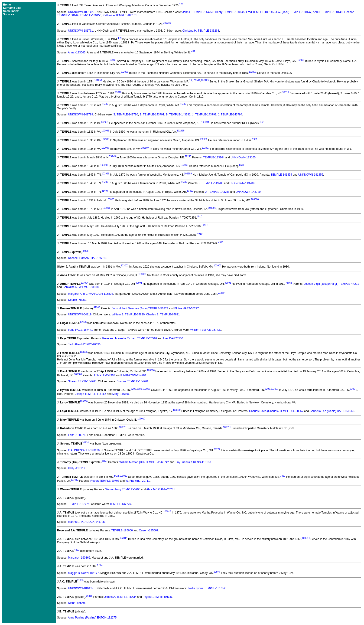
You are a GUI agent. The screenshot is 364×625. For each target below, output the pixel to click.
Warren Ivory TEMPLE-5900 (123, 489)
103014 (123, 538)
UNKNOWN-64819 (80, 314)
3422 (116, 476)
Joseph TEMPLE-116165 (91, 394)
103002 (125, 266)
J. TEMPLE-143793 (204, 115)
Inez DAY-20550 (173, 338)
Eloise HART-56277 (187, 308)
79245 (113, 156)
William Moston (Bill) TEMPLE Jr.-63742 (144, 462)
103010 (141, 419)
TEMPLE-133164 (214, 157)
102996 (105, 139)
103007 (146, 389)
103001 (106, 208)
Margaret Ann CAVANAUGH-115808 (91, 294)
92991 (139, 283)
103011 (123, 427)
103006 (151, 370)
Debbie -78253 (77, 300)
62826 (83, 322)
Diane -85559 (76, 603)
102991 (124, 72)
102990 (112, 60)
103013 (167, 512)
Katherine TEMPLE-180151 (120, 15)
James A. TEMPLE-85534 (120, 597)
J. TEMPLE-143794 (230, 115)
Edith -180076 (77, 435)
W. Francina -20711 (138, 481)
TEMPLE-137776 (120, 504)
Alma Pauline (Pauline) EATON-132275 (92, 618)
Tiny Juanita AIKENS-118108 (193, 462)
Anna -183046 (77, 52)
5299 (133, 389)
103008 (84, 401)
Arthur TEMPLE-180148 (328, 12)
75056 (289, 283)
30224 (86, 443)
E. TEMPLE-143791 (152, 115)
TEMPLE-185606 (122, 530)
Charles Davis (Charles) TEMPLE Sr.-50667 (276, 411)
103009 (177, 410)
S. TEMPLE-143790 (126, 115)
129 (181, 4)
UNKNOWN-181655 (80, 588)
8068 (86, 251)
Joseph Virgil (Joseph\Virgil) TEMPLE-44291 (331, 284)
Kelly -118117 (76, 468)
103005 (84, 352)
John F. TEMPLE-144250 (198, 12)
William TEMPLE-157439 (206, 330)
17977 (100, 565)
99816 (118, 92)
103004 (84, 283)
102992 (98, 80)
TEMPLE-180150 (91, 15)
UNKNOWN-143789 (80, 115)
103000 (110, 199)
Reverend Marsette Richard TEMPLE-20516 (130, 338)
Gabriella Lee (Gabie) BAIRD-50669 (332, 411)
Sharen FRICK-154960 (82, 381)
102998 (104, 165)
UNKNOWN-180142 (80, 12)
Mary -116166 (121, 394)
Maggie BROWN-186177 (83, 573)
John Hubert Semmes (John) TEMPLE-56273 (140, 308)
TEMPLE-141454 (281, 175)
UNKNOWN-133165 (243, 157)
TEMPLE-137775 (79, 504)
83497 (105, 104)
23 (190, 80)
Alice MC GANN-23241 (161, 489)
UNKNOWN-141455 (311, 175)
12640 (80, 581)
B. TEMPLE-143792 (178, 115)
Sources (8, 14)
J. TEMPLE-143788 (211, 183)
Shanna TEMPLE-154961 (133, 381)
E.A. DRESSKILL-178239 (84, 450)
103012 (123, 476)
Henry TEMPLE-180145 (230, 12)
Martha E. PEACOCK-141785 (86, 522)
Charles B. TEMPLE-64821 (163, 314)
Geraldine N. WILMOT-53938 (80, 287)
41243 (97, 307)
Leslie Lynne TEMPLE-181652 (207, 588)
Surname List (12, 8)
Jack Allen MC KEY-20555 (84, 344)
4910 (199, 217)
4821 (77, 550)
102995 (105, 131)
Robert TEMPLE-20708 (105, 481)
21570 (221, 293)
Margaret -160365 (79, 558)
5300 (139, 389)
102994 (105, 122)
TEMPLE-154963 (104, 375)
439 (120, 38)
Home (7, 5)
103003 (142, 274)
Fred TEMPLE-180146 (260, 12)
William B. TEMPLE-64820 (128, 314)
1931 (262, 122)
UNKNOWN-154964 (134, 375)
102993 (205, 80)
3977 (105, 461)
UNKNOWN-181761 (80, 31)
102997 (105, 148)
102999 (106, 174)
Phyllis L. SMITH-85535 (157, 597)
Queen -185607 (148, 530)
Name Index (11, 11)
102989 (167, 23)
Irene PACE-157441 (80, 330)
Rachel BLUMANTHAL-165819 (87, 258)
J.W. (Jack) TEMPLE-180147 (294, 12)
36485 (89, 596)
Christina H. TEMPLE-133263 (201, 31)
